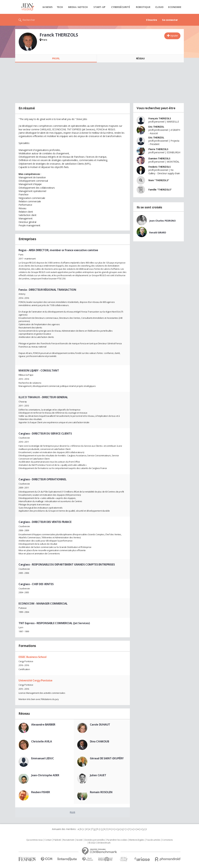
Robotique (143, 7)
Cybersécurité (121, 7)
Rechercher (29, 20)
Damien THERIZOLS (159, 158)
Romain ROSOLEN (101, 792)
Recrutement (69, 840)
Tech (60, 7)
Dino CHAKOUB (99, 741)
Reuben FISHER (41, 792)
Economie (175, 7)
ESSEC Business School (32, 657)
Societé (79, 840)
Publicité (57, 840)
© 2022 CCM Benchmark (100, 843)
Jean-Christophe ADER (45, 775)
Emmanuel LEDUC (42, 758)
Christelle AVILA (41, 741)
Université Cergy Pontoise (35, 680)
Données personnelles (95, 840)
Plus (72, 812)
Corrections (167, 840)
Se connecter (170, 20)
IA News (48, 7)
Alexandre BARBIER (43, 725)
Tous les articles (153, 840)
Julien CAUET (98, 775)
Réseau (140, 58)
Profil (56, 58)
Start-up (99, 7)
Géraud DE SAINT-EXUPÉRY (107, 758)
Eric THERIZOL (156, 127)
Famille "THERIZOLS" (160, 190)
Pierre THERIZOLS (158, 149)
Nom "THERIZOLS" (159, 180)
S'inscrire (152, 20)
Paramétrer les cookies (117, 840)
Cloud (159, 7)
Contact (48, 840)
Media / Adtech (78, 7)
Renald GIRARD (158, 232)
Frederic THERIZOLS (159, 167)
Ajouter (174, 36)
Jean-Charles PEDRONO (162, 221)
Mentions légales (137, 840)
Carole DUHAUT (100, 725)
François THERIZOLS (160, 118)
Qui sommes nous (34, 840)
